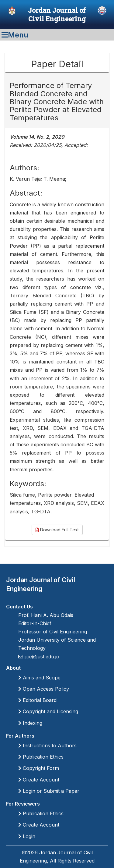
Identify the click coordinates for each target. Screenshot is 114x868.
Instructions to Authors (47, 746)
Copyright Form (39, 768)
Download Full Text (57, 530)
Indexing (30, 723)
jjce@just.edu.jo (41, 657)
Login (27, 836)
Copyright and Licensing (48, 711)
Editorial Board (37, 700)
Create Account (39, 780)
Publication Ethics (41, 757)
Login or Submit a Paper (49, 791)
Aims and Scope (39, 678)
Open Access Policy (44, 689)
